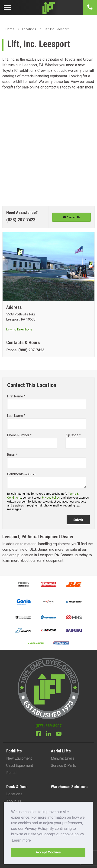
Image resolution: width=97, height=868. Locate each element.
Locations (29, 29)
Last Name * (47, 421)
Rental (11, 773)
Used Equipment (20, 766)
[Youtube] (59, 734)
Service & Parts (63, 766)
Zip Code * (76, 441)
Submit (78, 520)
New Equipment (19, 758)
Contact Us (72, 217)
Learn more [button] (21, 840)
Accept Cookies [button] (48, 852)
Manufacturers (63, 758)
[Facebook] (38, 734)
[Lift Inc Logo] (48, 8)
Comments (47, 480)
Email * (47, 460)
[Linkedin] (48, 734)
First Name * (47, 402)
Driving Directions (19, 329)
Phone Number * (32, 441)
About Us (14, 801)
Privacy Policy (51, 498)
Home (10, 29)
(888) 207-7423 (21, 220)
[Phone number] (90, 7)
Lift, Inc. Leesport (56, 29)
